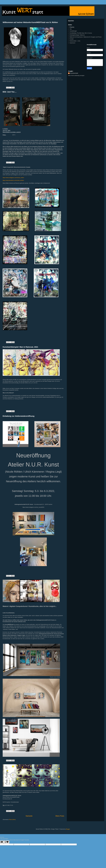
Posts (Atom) (12, 819)
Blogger (68, 829)
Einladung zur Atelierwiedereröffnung (19, 416)
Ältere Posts (60, 816)
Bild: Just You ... (10, 92)
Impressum (72, 43)
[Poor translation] (7, 842)
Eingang (72, 27)
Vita (71, 29)
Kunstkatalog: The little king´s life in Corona (81, 33)
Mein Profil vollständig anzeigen (76, 75)
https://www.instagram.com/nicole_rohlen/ (13, 178)
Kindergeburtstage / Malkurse (77, 35)
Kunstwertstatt (74, 73)
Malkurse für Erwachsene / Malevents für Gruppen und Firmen (86, 37)
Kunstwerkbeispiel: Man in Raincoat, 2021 (20, 347)
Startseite (29, 816)
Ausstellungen (73, 31)
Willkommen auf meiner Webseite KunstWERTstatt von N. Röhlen (30, 22)
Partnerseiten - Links (75, 41)
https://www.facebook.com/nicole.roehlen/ (13, 180)
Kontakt (72, 39)
